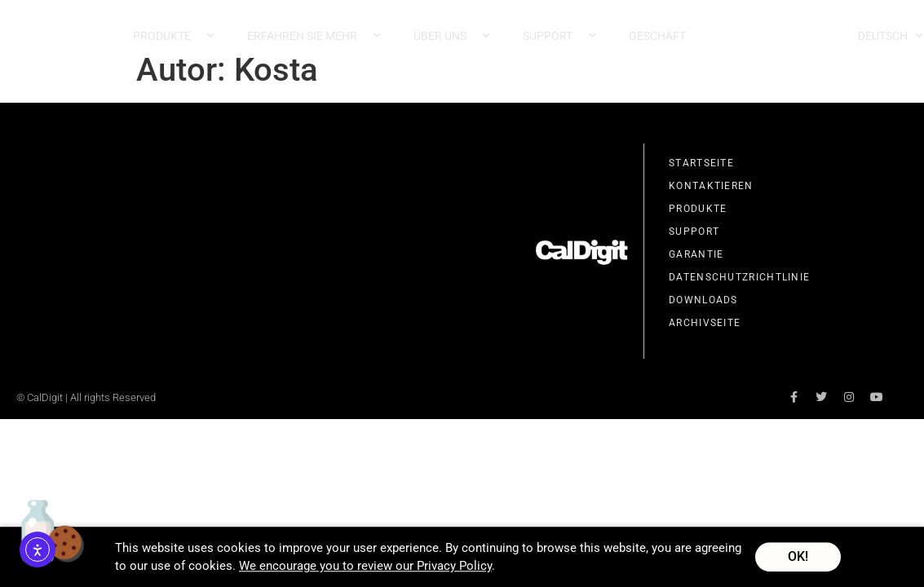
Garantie (696, 255)
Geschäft (657, 36)
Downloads (703, 301)
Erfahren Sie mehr (314, 36)
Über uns (452, 36)
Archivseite (705, 324)
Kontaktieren (711, 187)
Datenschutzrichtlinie (739, 278)
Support (559, 36)
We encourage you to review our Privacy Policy (365, 568)
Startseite (701, 164)
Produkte (174, 36)
